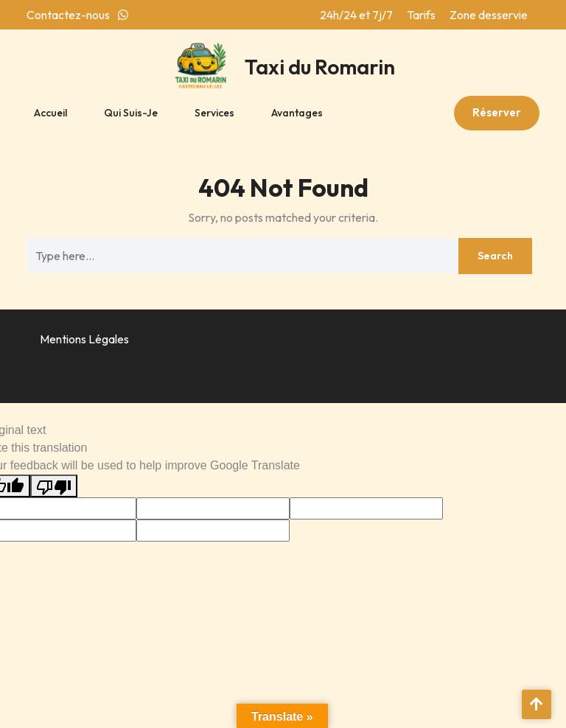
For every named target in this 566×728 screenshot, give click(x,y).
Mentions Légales (84, 339)
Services (214, 113)
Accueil (50, 113)
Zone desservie (489, 15)
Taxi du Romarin (320, 67)
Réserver (497, 112)
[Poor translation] (54, 486)
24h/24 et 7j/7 (356, 15)
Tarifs (421, 15)
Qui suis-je (131, 113)
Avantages (297, 113)
